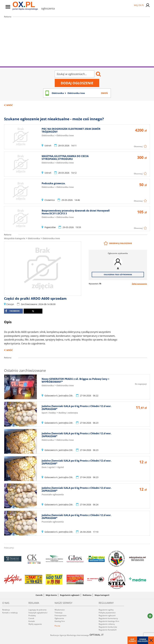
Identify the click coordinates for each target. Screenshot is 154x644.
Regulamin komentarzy (108, 618)
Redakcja (6, 610)
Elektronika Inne (51, 238)
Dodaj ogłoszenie (77, 83)
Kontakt (32, 621)
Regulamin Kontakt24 (108, 630)
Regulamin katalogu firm (109, 621)
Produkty (32, 615)
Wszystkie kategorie (15, 238)
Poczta (57, 626)
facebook (12, 311)
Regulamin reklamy (107, 624)
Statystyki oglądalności (38, 613)
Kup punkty (132, 640)
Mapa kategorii (102, 595)
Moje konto (51, 595)
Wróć (10, 105)
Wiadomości (60, 610)
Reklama (87, 595)
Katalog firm (60, 621)
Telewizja (59, 613)
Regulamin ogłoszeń (70, 595)
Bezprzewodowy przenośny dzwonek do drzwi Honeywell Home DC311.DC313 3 (76, 212)
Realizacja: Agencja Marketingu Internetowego (77, 635)
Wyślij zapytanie (35, 624)
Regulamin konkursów (108, 627)
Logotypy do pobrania (37, 610)
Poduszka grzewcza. (54, 183)
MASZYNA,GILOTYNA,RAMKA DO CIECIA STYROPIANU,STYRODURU (65, 158)
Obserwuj (138, 146)
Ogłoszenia (59, 618)
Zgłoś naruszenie (139, 284)
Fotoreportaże (61, 615)
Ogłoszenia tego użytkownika (118, 275)
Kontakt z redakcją (10, 613)
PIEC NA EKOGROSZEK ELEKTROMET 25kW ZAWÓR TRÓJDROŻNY (71, 130)
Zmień (104, 93)
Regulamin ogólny (106, 610)
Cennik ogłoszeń (143, 640)
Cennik (39, 595)
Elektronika (34, 238)
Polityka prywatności (107, 613)
